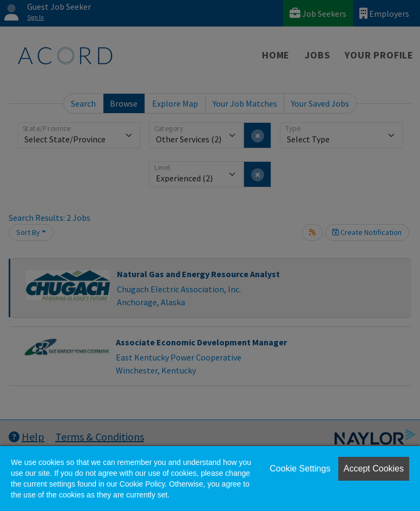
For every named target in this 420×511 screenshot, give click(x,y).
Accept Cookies (374, 469)
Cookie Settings (300, 469)
